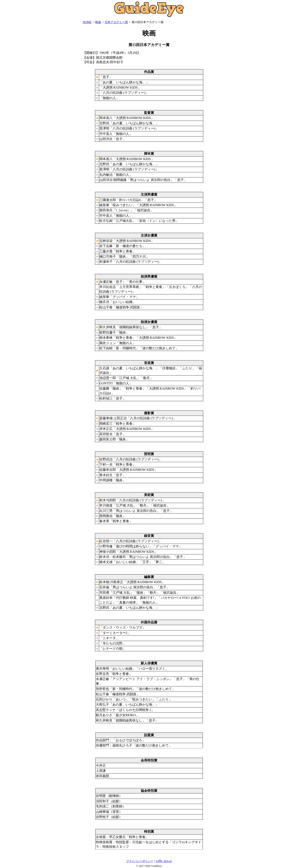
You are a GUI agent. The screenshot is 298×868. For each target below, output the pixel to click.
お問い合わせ (164, 861)
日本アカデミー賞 (116, 22)
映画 (98, 22)
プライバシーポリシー (140, 861)
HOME (87, 22)
